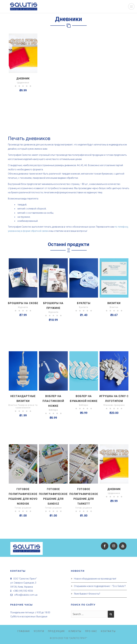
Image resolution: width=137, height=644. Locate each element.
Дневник (23, 79)
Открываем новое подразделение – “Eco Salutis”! (100, 586)
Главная (24, 631)
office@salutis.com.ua (26, 595)
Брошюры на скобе (23, 303)
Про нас (91, 631)
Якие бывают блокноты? (87, 594)
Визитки (114, 303)
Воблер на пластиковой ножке (53, 401)
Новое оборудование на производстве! (95, 579)
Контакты (108, 631)
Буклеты (84, 303)
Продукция (56, 631)
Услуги (39, 631)
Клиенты (75, 631)
